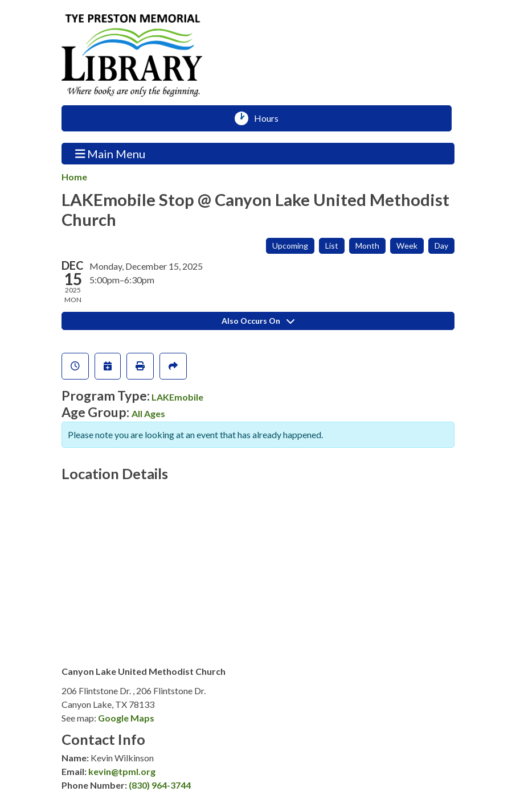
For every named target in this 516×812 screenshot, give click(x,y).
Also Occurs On (258, 321)
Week (407, 246)
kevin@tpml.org (122, 771)
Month (367, 246)
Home (74, 177)
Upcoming (290, 246)
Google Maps (126, 718)
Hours (270, 118)
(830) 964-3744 (160, 785)
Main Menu (110, 153)
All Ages (148, 413)
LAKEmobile (177, 397)
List (332, 246)
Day (441, 246)
